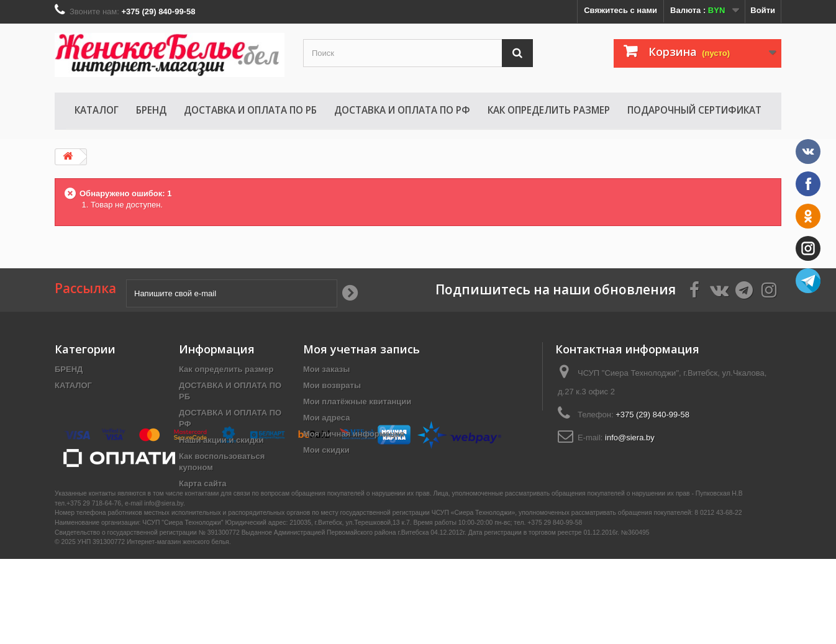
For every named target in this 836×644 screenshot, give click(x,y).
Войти (763, 10)
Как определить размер (549, 110)
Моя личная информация (354, 434)
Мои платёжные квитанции (357, 401)
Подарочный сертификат (694, 110)
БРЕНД (151, 110)
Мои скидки (326, 450)
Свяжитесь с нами (620, 10)
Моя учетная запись (361, 349)
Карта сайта (203, 483)
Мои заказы (326, 369)
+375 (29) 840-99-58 (652, 415)
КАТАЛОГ (97, 110)
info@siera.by (630, 438)
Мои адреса (326, 418)
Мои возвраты (332, 385)
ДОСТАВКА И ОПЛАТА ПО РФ (402, 110)
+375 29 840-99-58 (555, 608)
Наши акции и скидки (221, 440)
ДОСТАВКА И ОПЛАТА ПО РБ (250, 110)
